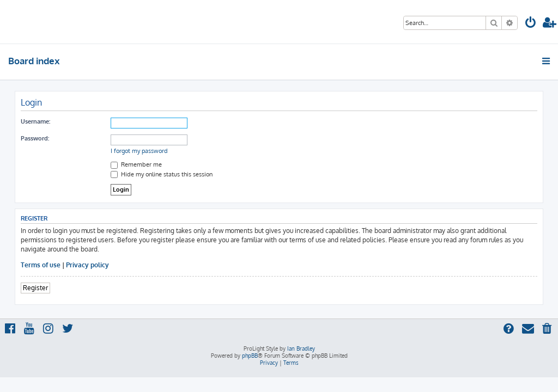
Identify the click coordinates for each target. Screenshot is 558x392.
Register (35, 288)
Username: (35, 121)
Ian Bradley (301, 348)
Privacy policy (87, 265)
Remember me (136, 164)
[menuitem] (531, 24)
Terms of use (41, 265)
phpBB (250, 356)
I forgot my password (139, 151)
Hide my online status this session (162, 174)
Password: (35, 138)
